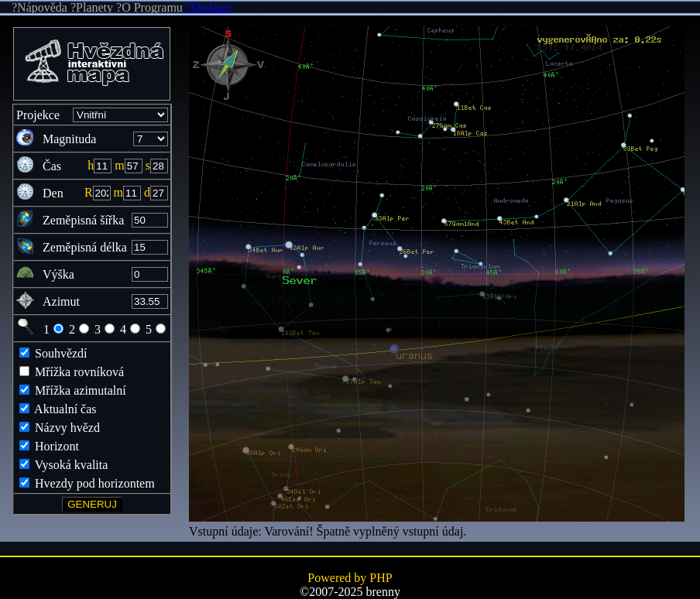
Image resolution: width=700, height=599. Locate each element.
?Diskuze (208, 7)
